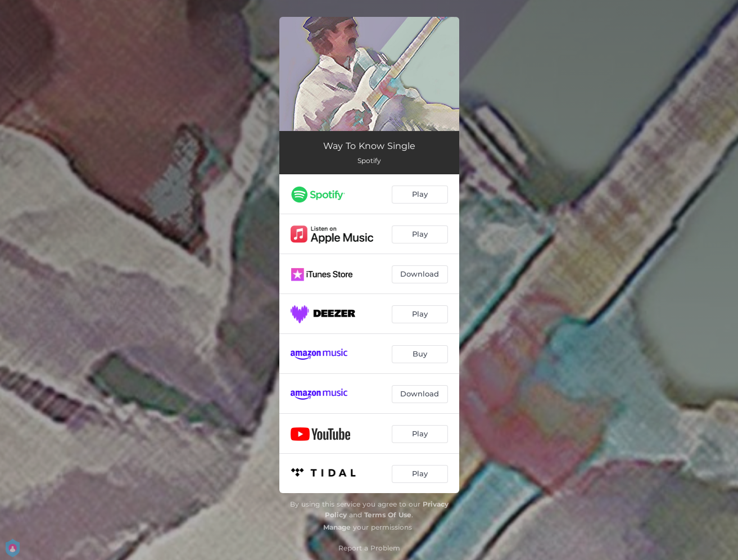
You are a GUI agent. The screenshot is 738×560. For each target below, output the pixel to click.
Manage (337, 527)
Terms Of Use (388, 515)
